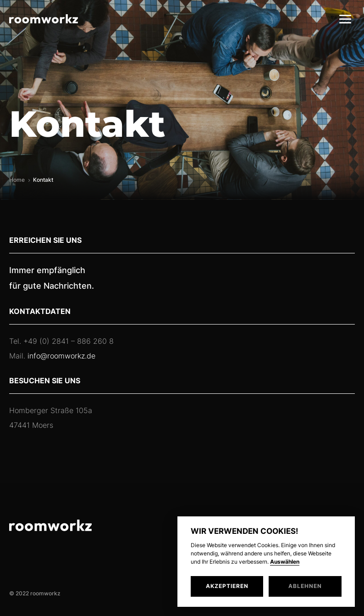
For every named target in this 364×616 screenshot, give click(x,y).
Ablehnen (305, 586)
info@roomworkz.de (61, 356)
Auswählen (285, 562)
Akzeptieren (227, 586)
